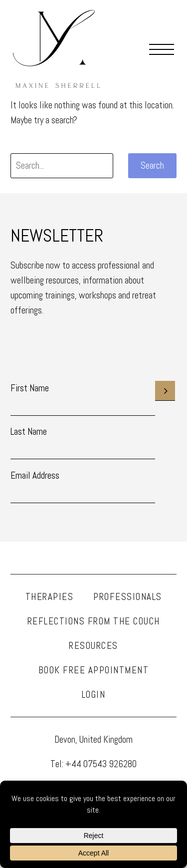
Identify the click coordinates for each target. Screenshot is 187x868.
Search (152, 165)
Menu (162, 49)
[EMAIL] (83, 493)
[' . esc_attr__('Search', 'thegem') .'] (62, 166)
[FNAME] (83, 406)
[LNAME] (83, 449)
